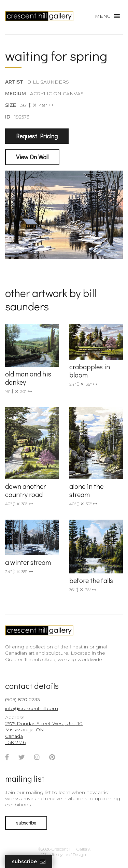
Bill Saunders (48, 82)
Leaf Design (75, 854)
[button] (103, 16)
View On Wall (32, 157)
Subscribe (29, 862)
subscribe (26, 823)
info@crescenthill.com (32, 708)
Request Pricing (37, 136)
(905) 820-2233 (23, 699)
